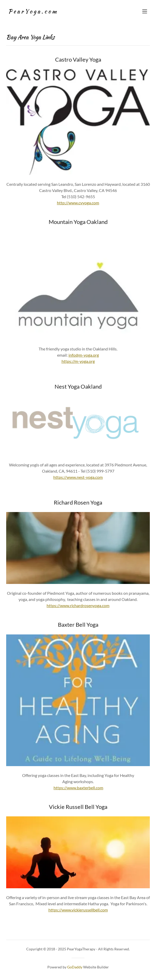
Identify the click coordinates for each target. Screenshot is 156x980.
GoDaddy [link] (75, 967)
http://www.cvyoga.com (78, 203)
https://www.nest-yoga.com (78, 477)
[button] (145, 11)
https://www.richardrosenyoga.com (78, 605)
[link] (32, 12)
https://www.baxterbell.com (78, 788)
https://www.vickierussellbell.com (78, 910)
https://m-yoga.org (78, 361)
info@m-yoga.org (84, 355)
